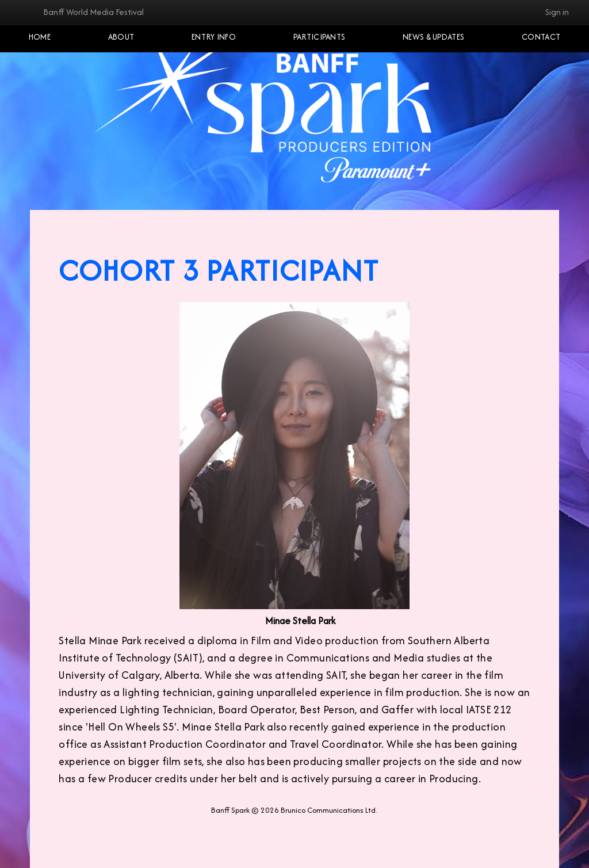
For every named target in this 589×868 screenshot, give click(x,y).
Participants (320, 37)
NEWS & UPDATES (433, 37)
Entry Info (214, 37)
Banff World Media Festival (93, 12)
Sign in (557, 12)
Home (40, 37)
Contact (541, 37)
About (121, 37)
